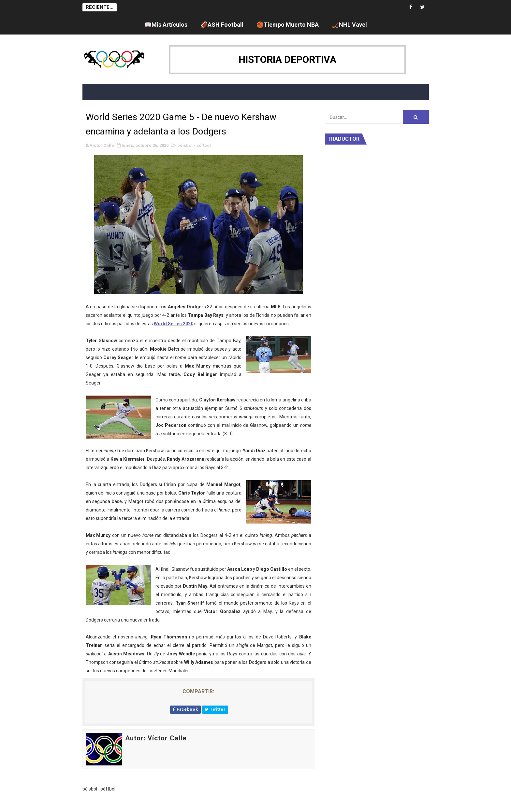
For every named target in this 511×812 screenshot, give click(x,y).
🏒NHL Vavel (349, 25)
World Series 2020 (174, 324)
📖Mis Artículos (166, 25)
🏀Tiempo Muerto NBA (288, 25)
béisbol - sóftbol (194, 145)
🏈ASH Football (222, 25)
